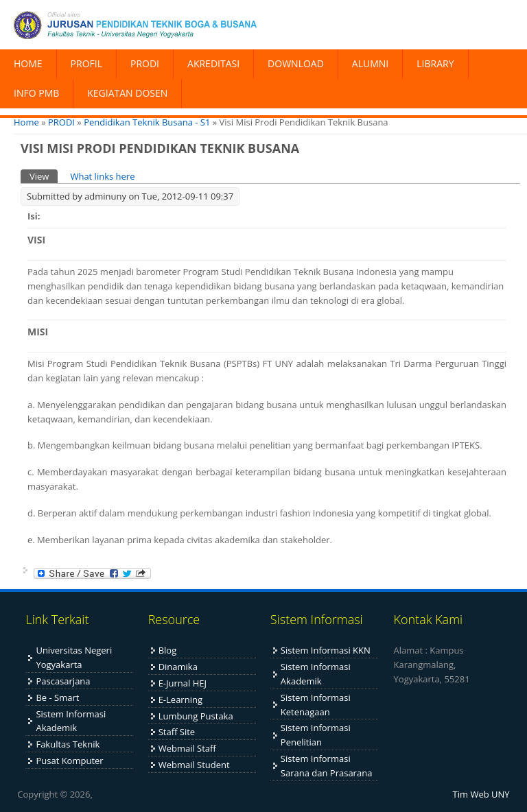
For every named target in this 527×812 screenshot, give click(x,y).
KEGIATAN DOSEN (127, 93)
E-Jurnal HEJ (183, 683)
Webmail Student (194, 765)
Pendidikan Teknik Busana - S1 (147, 122)
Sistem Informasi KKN (326, 650)
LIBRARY (435, 63)
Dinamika (178, 667)
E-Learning (180, 700)
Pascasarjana (63, 681)
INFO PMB (36, 93)
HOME (28, 63)
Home (26, 122)
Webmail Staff (187, 748)
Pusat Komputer (69, 761)
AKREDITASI (213, 63)
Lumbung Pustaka (196, 716)
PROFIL (86, 63)
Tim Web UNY (481, 794)
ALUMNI (370, 63)
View (44, 176)
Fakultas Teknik (68, 744)
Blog (168, 650)
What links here (102, 176)
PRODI (145, 63)
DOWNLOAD (296, 63)
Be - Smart (57, 697)
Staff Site (177, 732)
